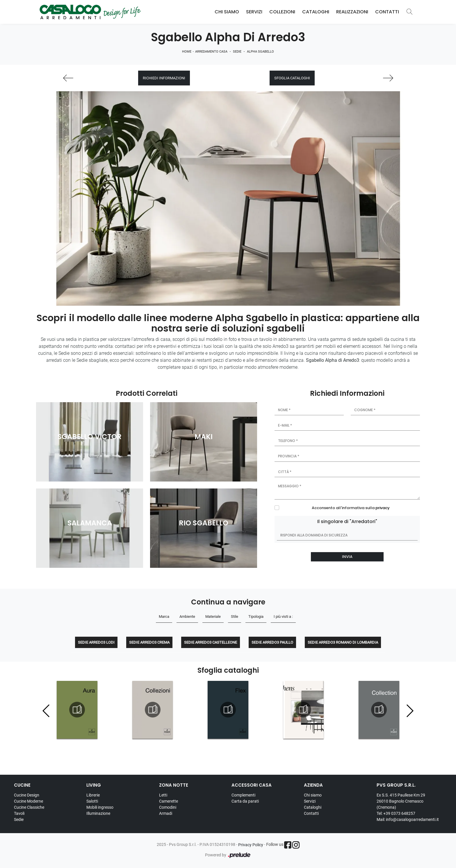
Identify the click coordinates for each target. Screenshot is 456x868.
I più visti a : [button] (283, 616)
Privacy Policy (251, 845)
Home (187, 52)
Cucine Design (27, 795)
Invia (347, 557)
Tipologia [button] (256, 616)
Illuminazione (98, 813)
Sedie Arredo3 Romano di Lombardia (343, 642)
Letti (163, 795)
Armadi (166, 813)
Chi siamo (313, 795)
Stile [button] (235, 616)
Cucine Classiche (29, 807)
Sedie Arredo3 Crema (149, 642)
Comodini (168, 807)
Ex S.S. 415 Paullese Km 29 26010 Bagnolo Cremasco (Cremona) (401, 801)
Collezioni (282, 12)
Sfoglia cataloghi (292, 78)
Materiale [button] (213, 616)
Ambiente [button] (187, 616)
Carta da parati (245, 801)
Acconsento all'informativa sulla (351, 508)
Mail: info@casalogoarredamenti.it (408, 819)
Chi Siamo (227, 12)
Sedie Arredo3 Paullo (272, 642)
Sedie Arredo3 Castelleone (211, 642)
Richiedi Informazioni (164, 78)
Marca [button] (164, 616)
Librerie (93, 795)
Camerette (169, 801)
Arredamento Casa (211, 52)
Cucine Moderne (28, 801)
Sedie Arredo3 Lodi (96, 642)
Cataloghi (316, 12)
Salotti (92, 801)
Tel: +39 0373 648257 (396, 813)
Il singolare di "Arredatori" (347, 521)
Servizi (254, 12)
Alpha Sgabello (260, 52)
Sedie (237, 52)
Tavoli (19, 813)
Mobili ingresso (100, 807)
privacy (383, 508)
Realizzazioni (352, 12)
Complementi (243, 795)
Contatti (387, 12)
